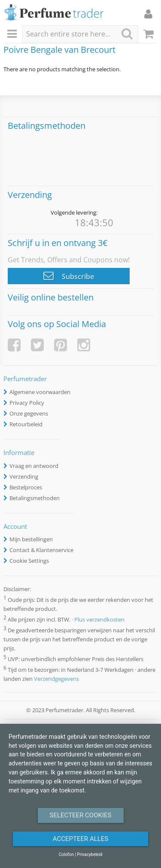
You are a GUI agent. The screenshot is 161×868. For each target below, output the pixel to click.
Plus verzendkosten (99, 619)
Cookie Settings (29, 561)
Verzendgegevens (56, 679)
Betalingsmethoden (35, 498)
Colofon (66, 854)
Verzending (24, 476)
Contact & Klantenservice (41, 550)
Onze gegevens (29, 413)
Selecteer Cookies (81, 815)
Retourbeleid (26, 424)
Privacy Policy (27, 403)
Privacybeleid (90, 854)
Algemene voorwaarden (40, 392)
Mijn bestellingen (31, 539)
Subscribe (69, 276)
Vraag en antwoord (34, 466)
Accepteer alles (81, 839)
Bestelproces (26, 487)
